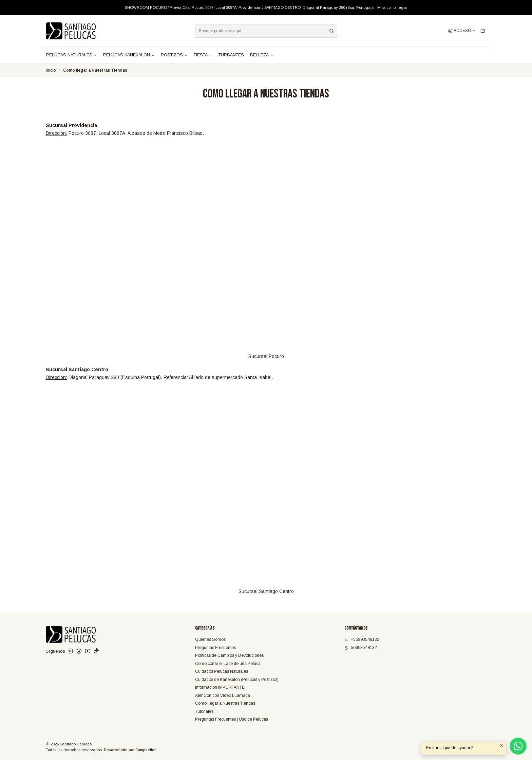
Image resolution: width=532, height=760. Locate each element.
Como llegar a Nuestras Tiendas (225, 703)
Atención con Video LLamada (223, 695)
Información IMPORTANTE (220, 687)
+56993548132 (362, 639)
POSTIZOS (174, 55)
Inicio (51, 71)
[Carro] (483, 31)
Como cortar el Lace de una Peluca (228, 664)
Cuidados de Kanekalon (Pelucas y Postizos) (237, 680)
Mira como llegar (392, 7)
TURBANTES (231, 55)
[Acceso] (462, 31)
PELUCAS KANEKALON (129, 55)
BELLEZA (262, 55)
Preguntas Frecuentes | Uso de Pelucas (232, 719)
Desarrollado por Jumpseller (130, 750)
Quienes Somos (210, 639)
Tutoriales (204, 711)
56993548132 (361, 648)
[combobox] (266, 31)
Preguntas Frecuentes (215, 648)
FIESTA (203, 55)
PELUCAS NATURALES (72, 55)
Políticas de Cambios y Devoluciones (229, 655)
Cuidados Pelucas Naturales (222, 671)
